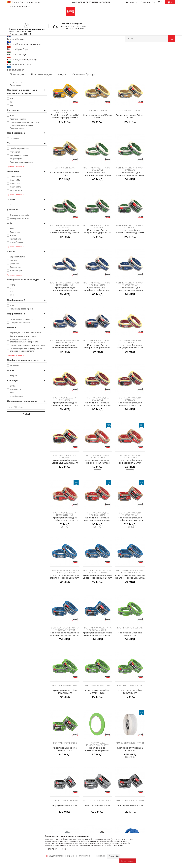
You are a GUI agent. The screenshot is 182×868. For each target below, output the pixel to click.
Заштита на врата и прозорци (23, 382)
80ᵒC (12, 341)
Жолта (13, 282)
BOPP (13, 162)
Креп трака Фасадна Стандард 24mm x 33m (128, 332)
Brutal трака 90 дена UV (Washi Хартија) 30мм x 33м (128, 106)
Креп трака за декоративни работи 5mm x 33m (96, 618)
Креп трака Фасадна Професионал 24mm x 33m (160, 390)
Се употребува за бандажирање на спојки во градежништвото (26, 396)
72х (11, 151)
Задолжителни (56, 856)
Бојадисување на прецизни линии (25, 379)
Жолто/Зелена (16, 289)
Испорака (97, 801)
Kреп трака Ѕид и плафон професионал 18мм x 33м (64, 276)
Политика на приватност (105, 794)
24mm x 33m (16, 236)
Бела (12, 275)
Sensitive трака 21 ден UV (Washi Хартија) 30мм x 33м (64, 106)
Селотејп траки (15, 103)
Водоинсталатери (18, 303)
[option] (91, 2)
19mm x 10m (15, 233)
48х (11, 148)
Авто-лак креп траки (18, 114)
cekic (12, 439)
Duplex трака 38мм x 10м (128, 729)
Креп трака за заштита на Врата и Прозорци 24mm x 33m (64, 504)
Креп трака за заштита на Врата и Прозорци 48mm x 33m (160, 504)
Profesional (15, 198)
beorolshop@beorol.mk (30, 798)
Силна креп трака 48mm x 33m (128, 161)
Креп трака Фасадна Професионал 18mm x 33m (128, 390)
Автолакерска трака (19, 202)
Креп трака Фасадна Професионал (24, 83)
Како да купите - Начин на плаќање (111, 797)
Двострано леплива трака (21, 208)
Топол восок (15, 131)
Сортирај (107, 53)
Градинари (15, 310)
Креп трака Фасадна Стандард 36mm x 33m (64, 389)
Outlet (13, 432)
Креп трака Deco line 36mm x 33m (160, 559)
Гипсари (13, 306)
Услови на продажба (103, 786)
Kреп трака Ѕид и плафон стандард (24, 70)
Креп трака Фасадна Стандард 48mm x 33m (96, 389)
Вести (53, 790)
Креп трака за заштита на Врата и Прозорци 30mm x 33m (96, 504)
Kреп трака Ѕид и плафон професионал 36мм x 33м (160, 276)
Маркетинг (100, 856)
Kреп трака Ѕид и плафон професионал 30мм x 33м (128, 276)
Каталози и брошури (60, 797)
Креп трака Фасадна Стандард (22, 80)
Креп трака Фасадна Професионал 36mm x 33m (96, 447)
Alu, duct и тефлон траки (20, 100)
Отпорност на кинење (20, 369)
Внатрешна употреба (19, 261)
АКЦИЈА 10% (15, 435)
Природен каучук (18, 128)
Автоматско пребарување (87, 53)
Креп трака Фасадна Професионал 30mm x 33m (64, 447)
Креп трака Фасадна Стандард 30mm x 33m (160, 332)
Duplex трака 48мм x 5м (160, 729)
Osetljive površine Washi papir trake (24, 59)
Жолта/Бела (15, 285)
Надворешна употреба (20, 265)
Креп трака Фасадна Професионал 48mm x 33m (128, 447)
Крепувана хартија (18, 165)
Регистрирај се (148, 2)
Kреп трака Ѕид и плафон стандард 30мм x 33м (96, 219)
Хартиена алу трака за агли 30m (128, 616)
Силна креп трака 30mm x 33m (64, 161)
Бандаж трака (16, 205)
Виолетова (15, 278)
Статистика (85, 856)
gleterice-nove (16, 442)
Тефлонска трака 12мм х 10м (64, 730)
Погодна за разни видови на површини (27, 391)
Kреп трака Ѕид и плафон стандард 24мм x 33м (64, 219)
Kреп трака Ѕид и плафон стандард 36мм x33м (128, 219)
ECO (12, 352)
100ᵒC (12, 331)
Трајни (71, 856)
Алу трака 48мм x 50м (64, 672)
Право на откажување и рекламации (111, 805)
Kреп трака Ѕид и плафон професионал (25, 75)
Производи (20, 48)
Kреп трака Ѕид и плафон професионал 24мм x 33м (96, 276)
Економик (14, 412)
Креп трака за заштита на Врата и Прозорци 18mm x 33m (160, 447)
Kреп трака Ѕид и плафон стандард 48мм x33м (160, 219)
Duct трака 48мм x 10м (96, 672)
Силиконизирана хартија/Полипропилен (21, 173)
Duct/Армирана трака (19, 195)
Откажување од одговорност (107, 790)
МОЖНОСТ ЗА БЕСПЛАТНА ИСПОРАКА (91, 2)
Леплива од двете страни (21, 355)
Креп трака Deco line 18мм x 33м (64, 559)
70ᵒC (12, 338)
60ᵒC (12, 335)
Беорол (13, 422)
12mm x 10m (15, 223)
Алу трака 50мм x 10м (160, 615)
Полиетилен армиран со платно (24, 169)
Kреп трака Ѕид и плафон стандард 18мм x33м (160, 163)
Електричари (16, 317)
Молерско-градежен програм (41, 48)
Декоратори (15, 313)
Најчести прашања (102, 809)
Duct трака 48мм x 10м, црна (160, 673)
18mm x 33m (15, 226)
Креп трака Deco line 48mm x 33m (64, 616)
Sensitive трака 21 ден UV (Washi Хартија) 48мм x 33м (96, 106)
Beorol (10, 48)
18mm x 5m (15, 230)
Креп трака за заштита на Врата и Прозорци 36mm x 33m (128, 504)
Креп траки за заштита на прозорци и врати (24, 88)
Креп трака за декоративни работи (24, 96)
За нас (53, 786)
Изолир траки (15, 110)
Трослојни (14, 184)
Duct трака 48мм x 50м (128, 672)
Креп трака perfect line (18, 93)
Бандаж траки (15, 107)
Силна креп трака (16, 66)
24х (11, 145)
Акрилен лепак (17, 124)
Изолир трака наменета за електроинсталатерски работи (24, 387)
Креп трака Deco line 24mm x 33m (96, 559)
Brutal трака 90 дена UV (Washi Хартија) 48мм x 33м (160, 106)
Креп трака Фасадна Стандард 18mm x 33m (96, 332)
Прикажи (141, 53)
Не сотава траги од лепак (21, 365)
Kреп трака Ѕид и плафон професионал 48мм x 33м (64, 333)
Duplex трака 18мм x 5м (96, 729)
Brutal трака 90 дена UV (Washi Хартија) (26, 63)
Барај (26, 460)
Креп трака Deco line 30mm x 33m (128, 559)
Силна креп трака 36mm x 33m (96, 161)
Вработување (57, 794)
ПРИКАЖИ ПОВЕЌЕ (56, 849)
